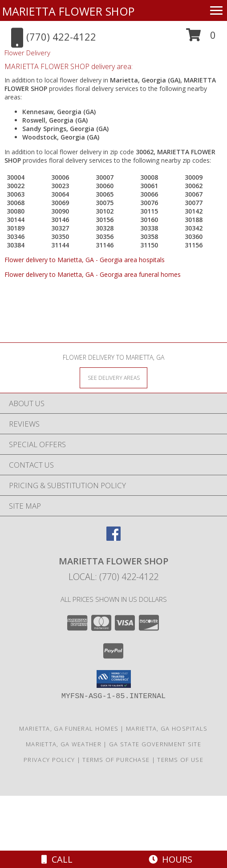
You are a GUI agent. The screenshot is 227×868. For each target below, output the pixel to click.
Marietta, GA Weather (64, 744)
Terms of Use (180, 760)
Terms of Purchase (116, 760)
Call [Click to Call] (57, 859)
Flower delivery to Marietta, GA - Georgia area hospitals (85, 260)
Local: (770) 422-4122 (113, 577)
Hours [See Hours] (170, 859)
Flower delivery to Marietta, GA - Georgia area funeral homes (93, 274)
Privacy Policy (49, 760)
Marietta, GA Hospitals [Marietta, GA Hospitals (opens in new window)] (167, 728)
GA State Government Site (155, 744)
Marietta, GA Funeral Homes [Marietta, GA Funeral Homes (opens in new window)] (69, 728)
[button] (201, 38)
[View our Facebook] (113, 538)
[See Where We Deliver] (113, 377)
